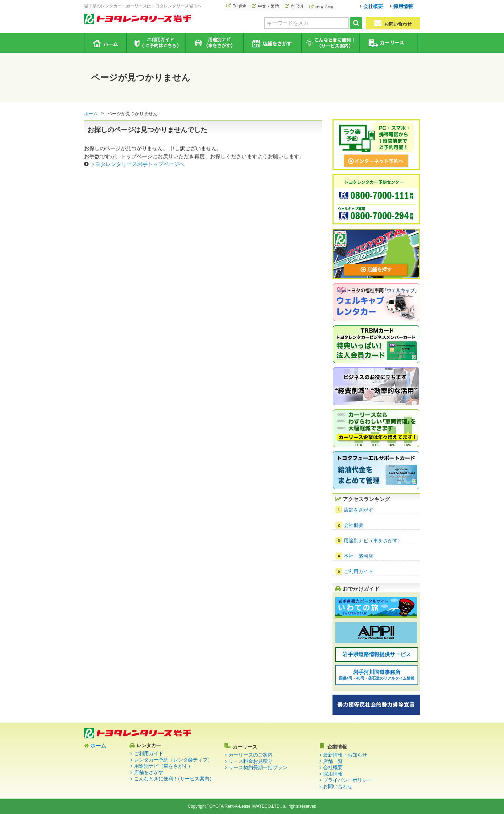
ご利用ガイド (156, 43)
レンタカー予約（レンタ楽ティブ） (173, 760)
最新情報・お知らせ (345, 755)
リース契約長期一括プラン (258, 767)
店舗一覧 (333, 761)
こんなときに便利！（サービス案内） (330, 43)
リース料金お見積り (251, 761)
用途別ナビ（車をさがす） (214, 43)
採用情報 (403, 6)
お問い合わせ (393, 23)
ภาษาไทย (324, 7)
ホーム (106, 43)
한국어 (297, 6)
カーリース (388, 43)
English (239, 6)
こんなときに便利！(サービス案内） (174, 779)
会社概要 (373, 6)
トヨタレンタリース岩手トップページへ (137, 164)
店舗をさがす (272, 43)
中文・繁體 (268, 6)
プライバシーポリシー (348, 780)
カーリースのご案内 (251, 755)
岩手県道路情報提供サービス (377, 654)
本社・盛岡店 (358, 556)
